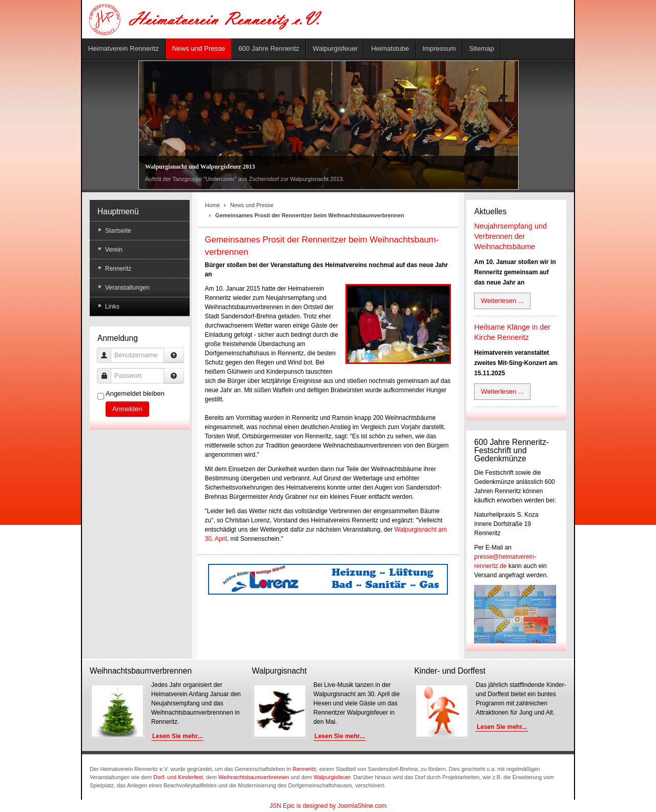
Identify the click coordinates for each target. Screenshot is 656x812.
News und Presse (252, 205)
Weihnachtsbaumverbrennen (254, 777)
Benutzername (108, 350)
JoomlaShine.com (362, 806)
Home (212, 205)
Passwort (108, 371)
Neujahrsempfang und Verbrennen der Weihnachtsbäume (510, 236)
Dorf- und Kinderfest (178, 777)
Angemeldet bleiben (135, 393)
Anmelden (127, 409)
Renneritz (304, 769)
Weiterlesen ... (502, 301)
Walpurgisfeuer (332, 777)
